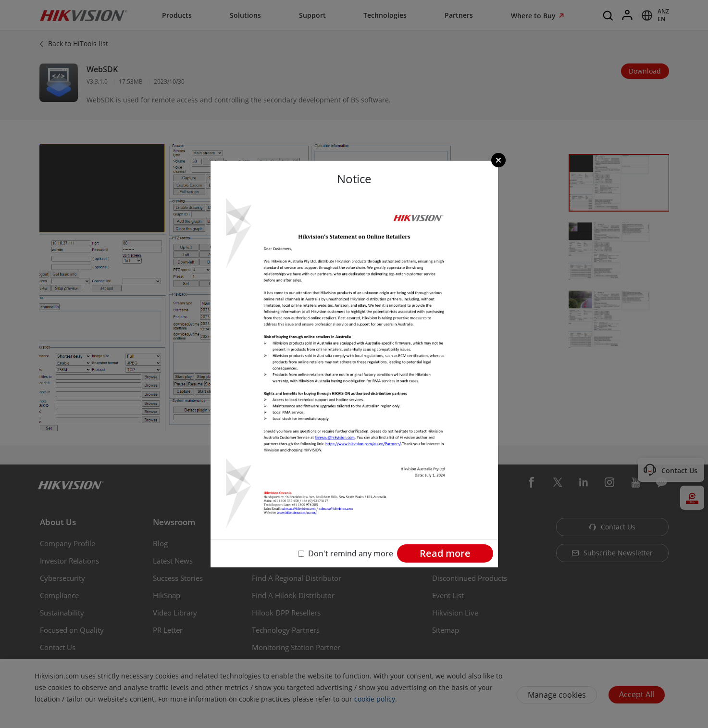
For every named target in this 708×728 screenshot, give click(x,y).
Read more (445, 553)
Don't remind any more (351, 553)
